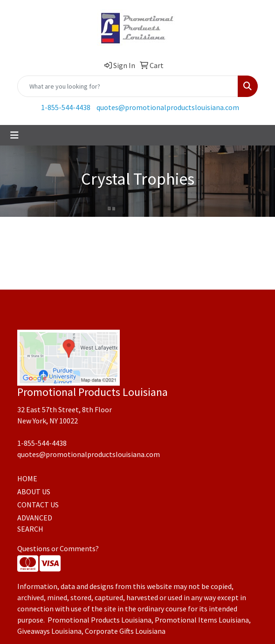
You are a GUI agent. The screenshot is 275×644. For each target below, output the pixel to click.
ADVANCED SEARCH (35, 523)
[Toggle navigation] (14, 135)
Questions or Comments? (58, 548)
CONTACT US (38, 505)
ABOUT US (34, 492)
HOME (27, 478)
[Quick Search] (128, 86)
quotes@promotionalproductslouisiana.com (168, 107)
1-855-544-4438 (66, 107)
